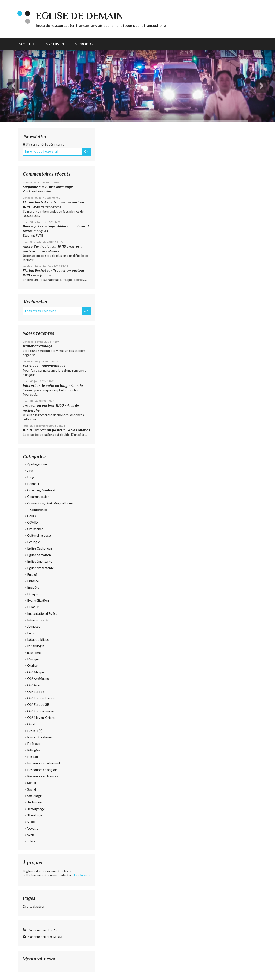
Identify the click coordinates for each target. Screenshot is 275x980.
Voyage (33, 828)
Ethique (33, 594)
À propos (84, 44)
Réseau (33, 757)
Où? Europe (36, 692)
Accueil (27, 44)
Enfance (33, 581)
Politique (34, 744)
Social (32, 789)
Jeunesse (34, 626)
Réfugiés (34, 750)
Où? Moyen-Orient (41, 718)
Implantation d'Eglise (42, 613)
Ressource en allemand (44, 763)
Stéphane (30, 187)
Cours (32, 516)
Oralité (32, 665)
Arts (30, 471)
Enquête (33, 587)
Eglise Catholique (40, 548)
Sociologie (35, 796)
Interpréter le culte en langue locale (53, 386)
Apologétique (37, 464)
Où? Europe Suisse (40, 711)
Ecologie (34, 542)
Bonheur (33, 484)
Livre (31, 633)
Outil (31, 724)
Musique (33, 659)
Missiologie (36, 646)
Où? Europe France (41, 698)
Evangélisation (38, 600)
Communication (38, 497)
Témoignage (36, 809)
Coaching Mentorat (41, 490)
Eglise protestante (41, 568)
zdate (31, 841)
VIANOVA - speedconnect (44, 366)
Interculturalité (38, 620)
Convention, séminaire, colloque (50, 503)
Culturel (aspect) (39, 535)
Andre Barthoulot (37, 246)
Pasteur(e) (35, 731)
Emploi (32, 574)
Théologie (35, 815)
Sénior (32, 783)
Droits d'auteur (34, 906)
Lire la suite (82, 875)
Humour (33, 607)
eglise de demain (79, 16)
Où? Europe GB (38, 704)
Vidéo (31, 822)
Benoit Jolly (32, 226)
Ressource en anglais (42, 770)
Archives (55, 44)
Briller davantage (59, 187)
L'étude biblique (38, 639)
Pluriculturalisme (39, 737)
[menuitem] (29, 44)
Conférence (38, 510)
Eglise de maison (39, 555)
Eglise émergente (40, 561)
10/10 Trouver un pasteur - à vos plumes (56, 430)
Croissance (35, 529)
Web (31, 835)
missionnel (35, 653)
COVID (33, 522)
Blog (31, 477)
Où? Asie (34, 685)
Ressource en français (43, 776)
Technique (34, 802)
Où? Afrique (36, 672)
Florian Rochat (34, 202)
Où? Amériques (38, 679)
